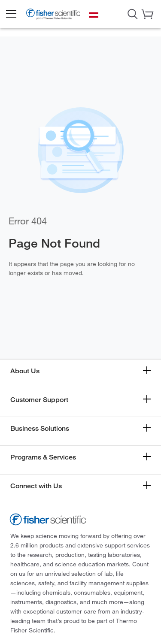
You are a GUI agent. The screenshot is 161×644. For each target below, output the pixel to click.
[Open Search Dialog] (133, 13)
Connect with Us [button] (36, 486)
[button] (11, 14)
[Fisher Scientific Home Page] (53, 15)
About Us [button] (25, 371)
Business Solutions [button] (40, 428)
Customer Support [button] (39, 400)
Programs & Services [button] (43, 457)
